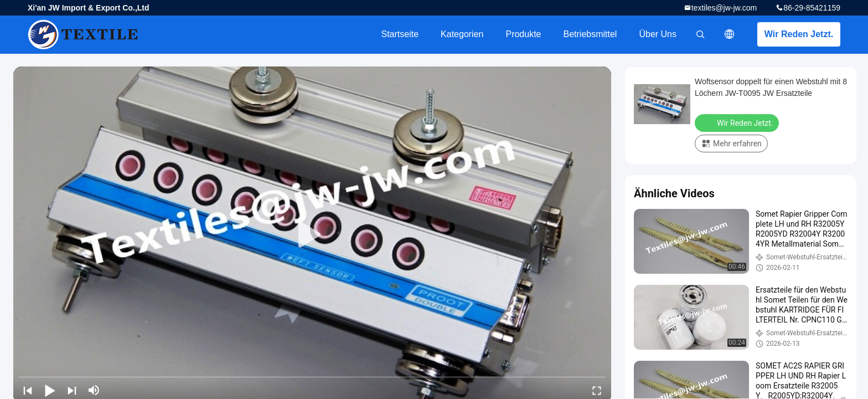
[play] (312, 235)
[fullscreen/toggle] (597, 390)
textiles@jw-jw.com (724, 8)
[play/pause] (50, 390)
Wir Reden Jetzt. (799, 34)
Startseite (400, 34)
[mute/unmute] (94, 390)
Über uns (658, 34)
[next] (72, 390)
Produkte (523, 34)
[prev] (28, 390)
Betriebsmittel (590, 34)
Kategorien (462, 34)
